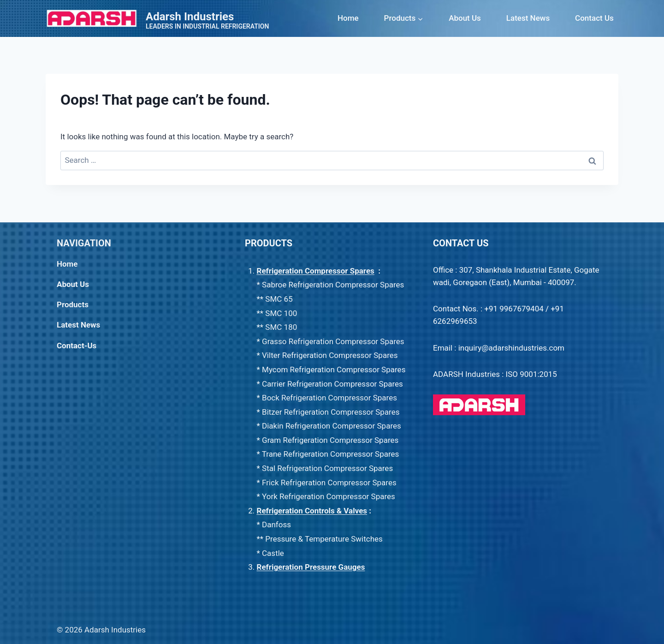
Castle (273, 553)
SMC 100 (282, 313)
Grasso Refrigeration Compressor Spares (333, 341)
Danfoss (276, 525)
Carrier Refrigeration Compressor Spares (332, 384)
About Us (465, 18)
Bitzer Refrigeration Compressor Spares (331, 412)
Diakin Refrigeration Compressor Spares (332, 426)
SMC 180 (281, 327)
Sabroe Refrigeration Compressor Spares (333, 285)
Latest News (528, 18)
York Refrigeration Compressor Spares (329, 496)
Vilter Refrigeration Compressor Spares (330, 355)
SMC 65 (279, 299)
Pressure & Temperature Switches (324, 539)
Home (348, 18)
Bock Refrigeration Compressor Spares (329, 398)
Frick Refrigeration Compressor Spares (329, 483)
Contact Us (594, 18)
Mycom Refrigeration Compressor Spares (334, 370)
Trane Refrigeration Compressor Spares (331, 454)
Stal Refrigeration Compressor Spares (327, 468)
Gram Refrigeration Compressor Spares (330, 440)
